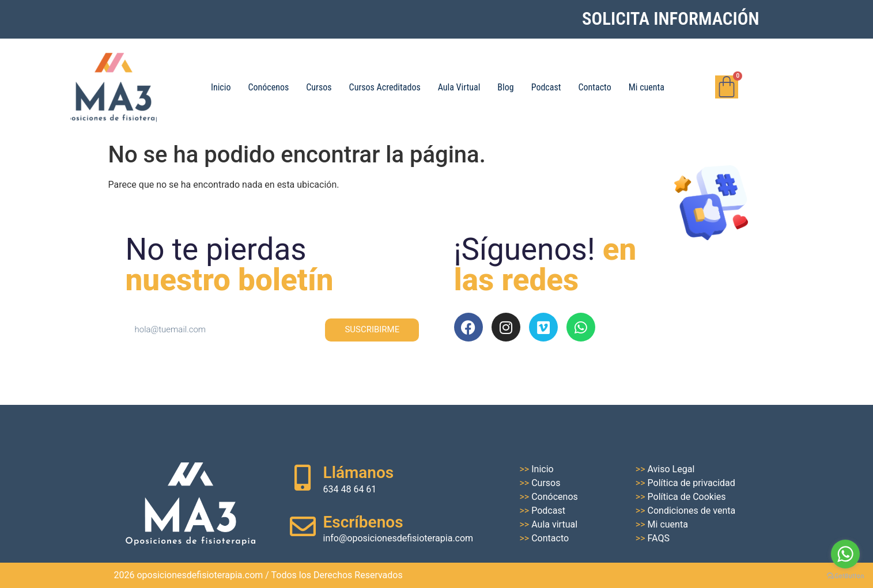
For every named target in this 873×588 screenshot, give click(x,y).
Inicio (221, 87)
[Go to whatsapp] (845, 554)
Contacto (594, 87)
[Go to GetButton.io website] (845, 576)
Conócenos (268, 87)
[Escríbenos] (303, 527)
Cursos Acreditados (385, 87)
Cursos (319, 87)
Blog (505, 87)
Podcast (546, 87)
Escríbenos (363, 522)
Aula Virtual (459, 87)
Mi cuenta (647, 87)
